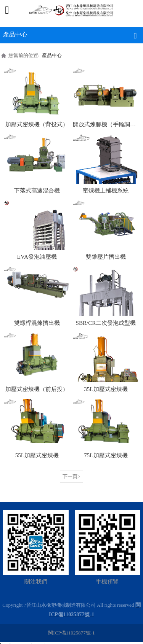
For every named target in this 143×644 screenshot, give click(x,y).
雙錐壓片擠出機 (106, 257)
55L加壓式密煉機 (37, 455)
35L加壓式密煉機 (106, 389)
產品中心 (52, 55)
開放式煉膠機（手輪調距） (107, 124)
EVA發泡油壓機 (37, 257)
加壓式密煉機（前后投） (37, 389)
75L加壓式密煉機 (106, 455)
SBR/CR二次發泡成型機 (106, 323)
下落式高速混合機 (37, 191)
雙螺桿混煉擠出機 (37, 323)
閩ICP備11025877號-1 (71, 633)
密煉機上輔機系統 (106, 191)
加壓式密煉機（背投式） (37, 124)
